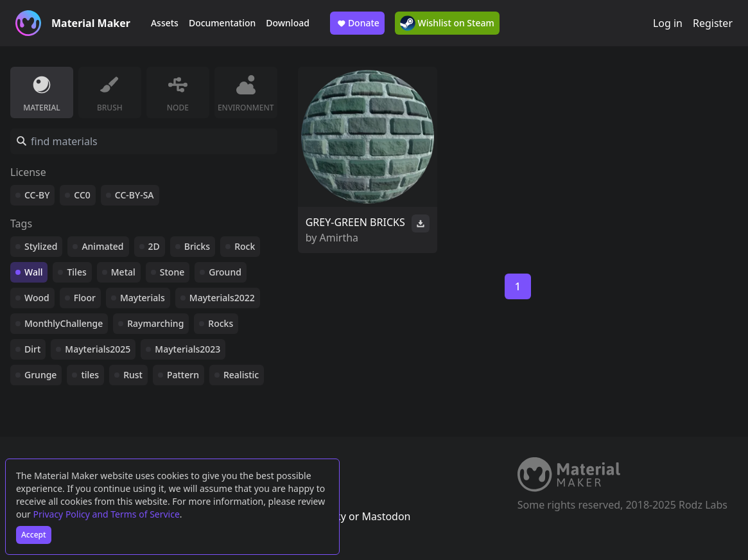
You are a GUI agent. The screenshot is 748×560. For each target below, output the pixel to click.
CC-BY (37, 195)
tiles (90, 375)
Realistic (241, 375)
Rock (245, 246)
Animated (102, 246)
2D (154, 246)
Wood (37, 298)
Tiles (76, 272)
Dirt (32, 349)
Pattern (183, 375)
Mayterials (143, 298)
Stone (172, 272)
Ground (225, 272)
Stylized (41, 246)
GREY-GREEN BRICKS (355, 222)
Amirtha (339, 238)
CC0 (82, 195)
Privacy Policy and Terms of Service (107, 514)
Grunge (40, 375)
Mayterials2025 (98, 349)
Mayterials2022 (222, 298)
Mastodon (386, 516)
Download (288, 23)
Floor (85, 298)
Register (713, 23)
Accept (34, 535)
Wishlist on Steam (447, 23)
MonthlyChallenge (64, 323)
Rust (133, 375)
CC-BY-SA (135, 195)
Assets (165, 23)
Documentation (222, 23)
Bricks (197, 246)
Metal (123, 272)
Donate (357, 23)
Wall (33, 272)
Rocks (221, 323)
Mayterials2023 (187, 349)
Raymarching (155, 323)
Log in (668, 23)
